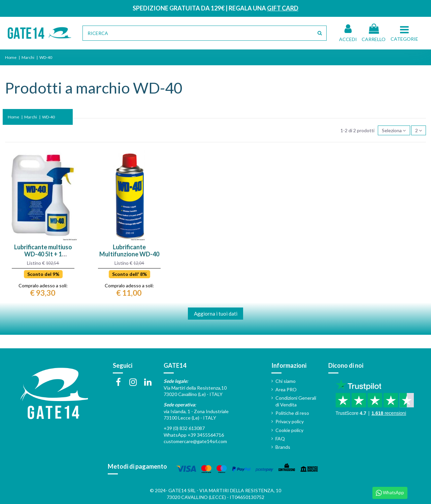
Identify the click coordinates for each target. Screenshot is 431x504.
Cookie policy (289, 430)
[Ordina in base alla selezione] (394, 130)
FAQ (280, 439)
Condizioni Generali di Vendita (296, 401)
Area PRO (286, 389)
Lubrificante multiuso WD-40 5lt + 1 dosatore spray (43, 254)
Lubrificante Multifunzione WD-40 (129, 251)
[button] (405, 33)
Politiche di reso (292, 413)
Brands (283, 447)
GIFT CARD (283, 8)
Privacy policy (290, 421)
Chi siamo (286, 381)
